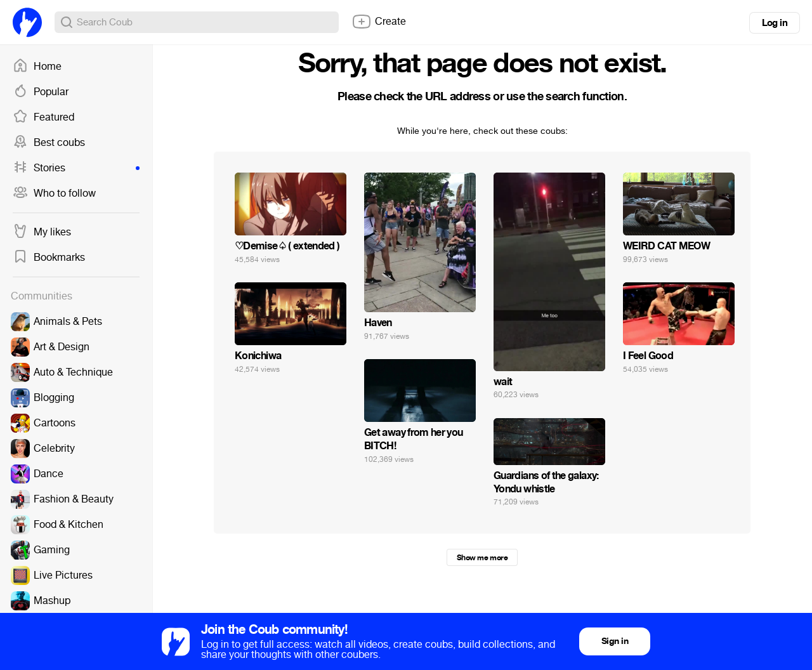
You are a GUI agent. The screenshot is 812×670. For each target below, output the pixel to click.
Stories (76, 168)
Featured (43, 117)
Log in (775, 23)
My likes (42, 232)
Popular (41, 92)
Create (379, 22)
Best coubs (49, 143)
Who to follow (54, 194)
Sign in (615, 641)
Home (37, 67)
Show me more (482, 558)
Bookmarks (49, 258)
